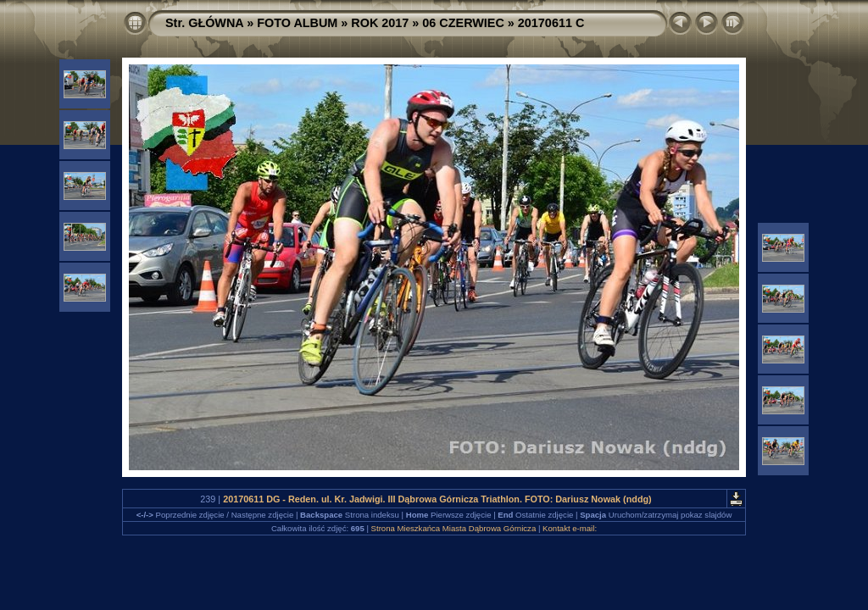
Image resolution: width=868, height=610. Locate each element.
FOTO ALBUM (297, 23)
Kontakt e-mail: (570, 528)
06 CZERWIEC (463, 23)
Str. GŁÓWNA (204, 23)
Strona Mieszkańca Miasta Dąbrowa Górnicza (454, 528)
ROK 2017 (380, 23)
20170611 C (551, 23)
